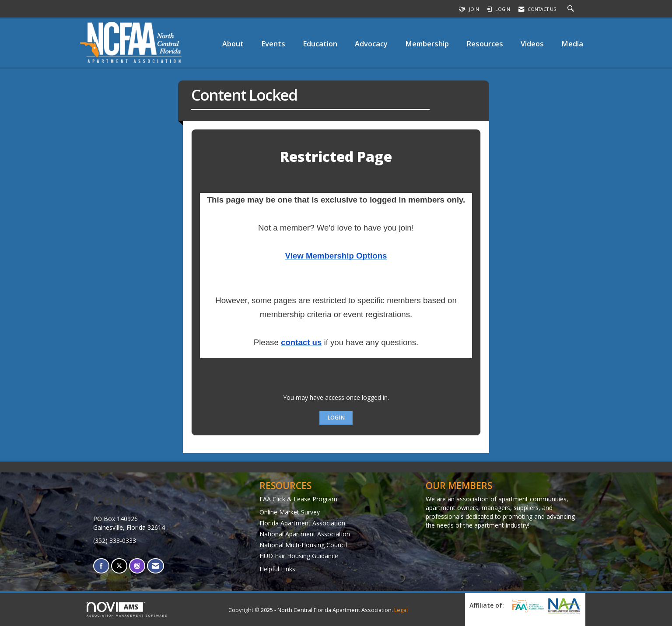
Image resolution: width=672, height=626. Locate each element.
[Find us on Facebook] (101, 566)
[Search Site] (572, 9)
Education (320, 44)
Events (273, 44)
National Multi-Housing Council (303, 545)
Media (572, 44)
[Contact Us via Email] (156, 566)
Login (336, 418)
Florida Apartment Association (302, 523)
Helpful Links (277, 569)
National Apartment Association (305, 534)
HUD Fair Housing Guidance (299, 556)
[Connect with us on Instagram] (137, 566)
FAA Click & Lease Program (298, 499)
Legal (401, 610)
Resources (485, 44)
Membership (427, 44)
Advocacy (371, 44)
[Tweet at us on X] (119, 566)
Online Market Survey (290, 512)
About (233, 44)
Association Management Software (127, 610)
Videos (532, 44)
